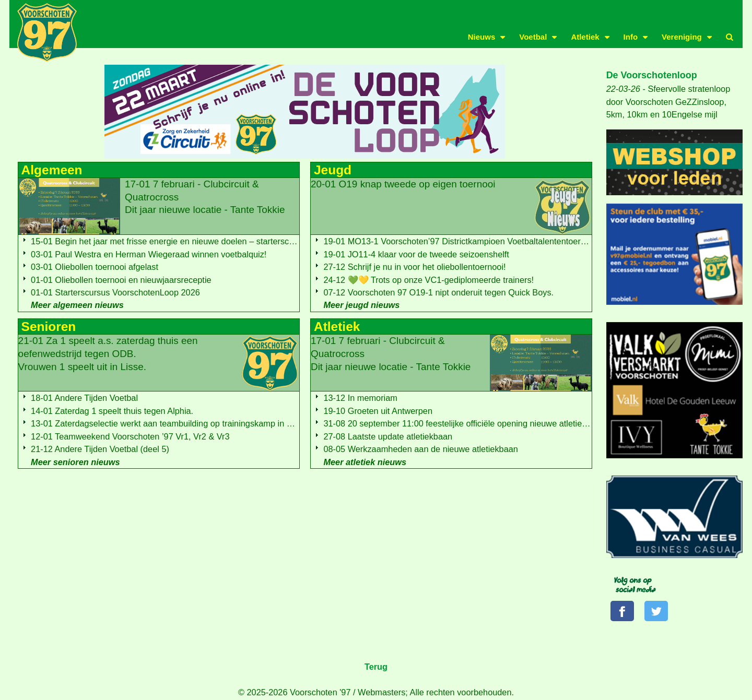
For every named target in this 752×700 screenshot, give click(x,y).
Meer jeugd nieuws (361, 305)
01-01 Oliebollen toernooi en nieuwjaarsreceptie (121, 280)
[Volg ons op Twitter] (658, 612)
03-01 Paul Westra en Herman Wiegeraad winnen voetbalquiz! (149, 254)
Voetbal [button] (533, 37)
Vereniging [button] (682, 37)
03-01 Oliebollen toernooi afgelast (95, 267)
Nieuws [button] (482, 37)
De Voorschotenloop (652, 75)
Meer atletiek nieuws (365, 462)
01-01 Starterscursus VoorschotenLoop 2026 (115, 292)
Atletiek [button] (585, 37)
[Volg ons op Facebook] (623, 612)
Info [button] (631, 37)
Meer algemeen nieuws (77, 305)
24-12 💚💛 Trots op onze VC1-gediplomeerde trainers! (428, 280)
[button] (730, 37)
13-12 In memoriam (360, 398)
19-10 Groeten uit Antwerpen (378, 411)
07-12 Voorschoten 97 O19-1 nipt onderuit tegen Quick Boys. (438, 292)
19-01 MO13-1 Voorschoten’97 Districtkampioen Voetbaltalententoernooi (460, 241)
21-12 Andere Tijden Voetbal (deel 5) (100, 449)
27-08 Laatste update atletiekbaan (388, 436)
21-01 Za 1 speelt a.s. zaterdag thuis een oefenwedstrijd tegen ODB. (108, 353)
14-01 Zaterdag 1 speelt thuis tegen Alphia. (112, 411)
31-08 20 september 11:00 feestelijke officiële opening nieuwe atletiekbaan (464, 423)
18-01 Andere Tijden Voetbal (84, 398)
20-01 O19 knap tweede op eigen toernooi (403, 184)
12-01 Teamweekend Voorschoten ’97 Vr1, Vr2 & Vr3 (130, 436)
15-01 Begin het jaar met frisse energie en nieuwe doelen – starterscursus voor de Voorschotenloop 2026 (229, 241)
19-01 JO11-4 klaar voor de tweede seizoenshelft (416, 254)
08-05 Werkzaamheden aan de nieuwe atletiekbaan (420, 449)
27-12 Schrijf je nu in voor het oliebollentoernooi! (414, 267)
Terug (376, 668)
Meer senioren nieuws (75, 462)
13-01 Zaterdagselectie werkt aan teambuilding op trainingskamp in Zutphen (174, 423)
